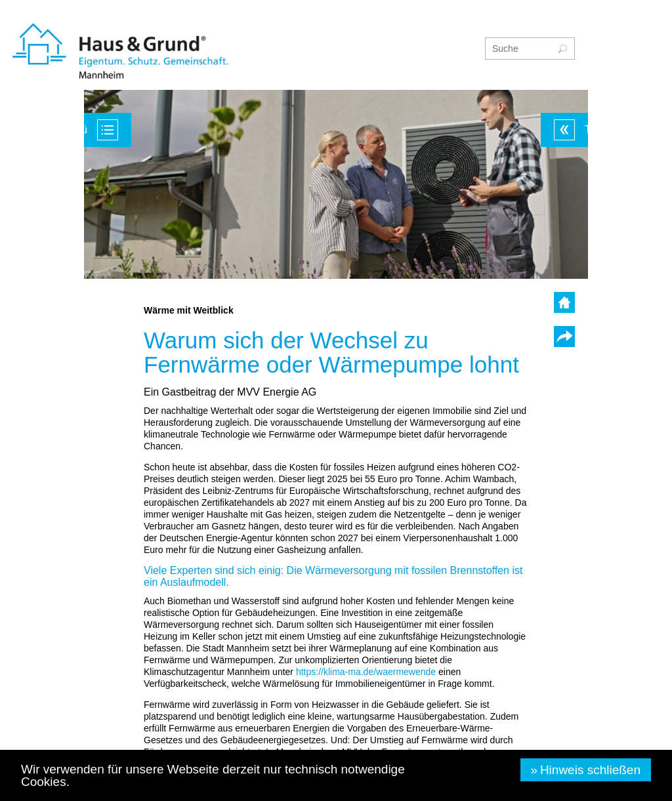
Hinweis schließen (590, 770)
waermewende (366, 672)
